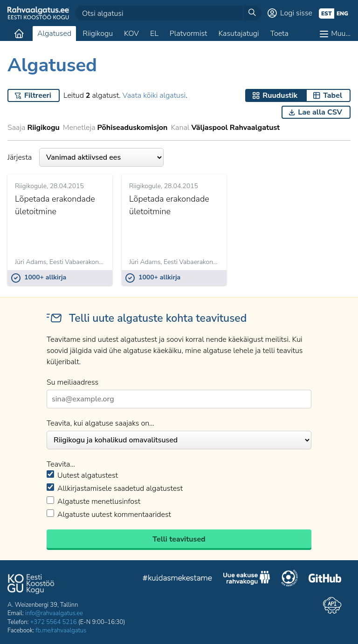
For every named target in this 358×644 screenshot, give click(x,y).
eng (342, 14)
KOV (131, 34)
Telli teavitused (179, 539)
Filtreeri (38, 95)
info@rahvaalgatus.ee (54, 613)
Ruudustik (280, 95)
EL (154, 34)
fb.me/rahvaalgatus (61, 630)
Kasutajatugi (238, 34)
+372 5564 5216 (54, 622)
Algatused (54, 34)
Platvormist (189, 34)
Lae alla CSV (320, 112)
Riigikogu (98, 34)
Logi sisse (296, 13)
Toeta (279, 34)
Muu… (341, 34)
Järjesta (86, 157)
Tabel (333, 95)
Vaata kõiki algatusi (154, 95)
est (327, 14)
